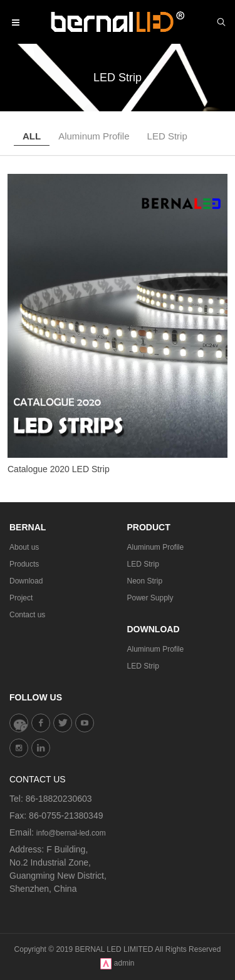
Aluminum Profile (94, 136)
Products (24, 564)
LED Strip (167, 136)
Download (26, 581)
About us (24, 547)
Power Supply (150, 598)
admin (124, 963)
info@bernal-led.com (71, 833)
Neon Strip (145, 581)
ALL (32, 136)
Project (21, 598)
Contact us (27, 615)
